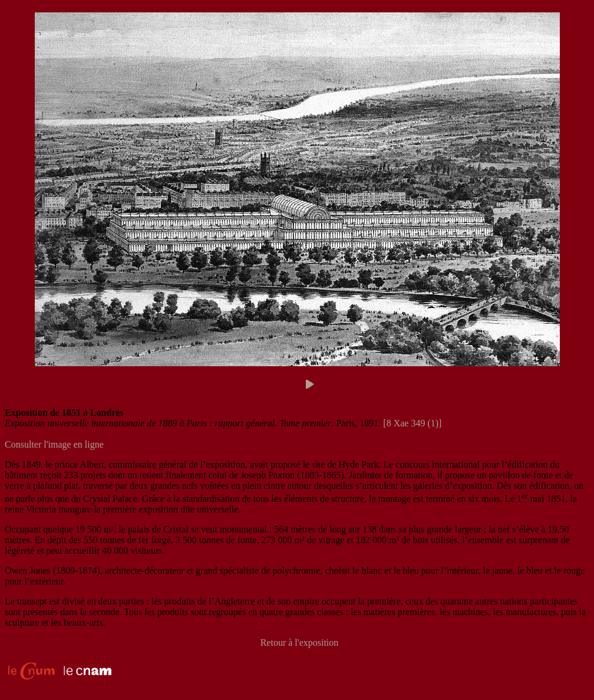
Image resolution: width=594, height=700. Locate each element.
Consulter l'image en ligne (54, 444)
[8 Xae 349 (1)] (412, 423)
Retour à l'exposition (300, 643)
